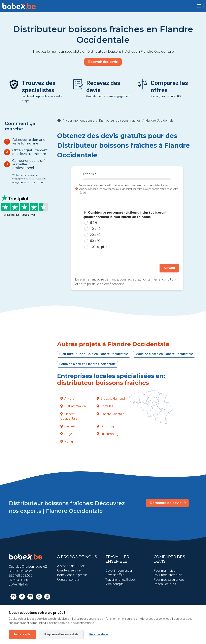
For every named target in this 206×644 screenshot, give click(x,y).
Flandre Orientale (110, 414)
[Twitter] (22, 596)
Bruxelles (105, 406)
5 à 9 (94, 223)
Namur (67, 442)
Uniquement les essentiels (61, 634)
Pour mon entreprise (80, 120)
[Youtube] (30, 596)
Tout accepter (23, 634)
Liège (66, 434)
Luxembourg (107, 434)
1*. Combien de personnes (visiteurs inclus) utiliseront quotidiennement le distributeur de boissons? (125, 215)
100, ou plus (99, 247)
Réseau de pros (165, 584)
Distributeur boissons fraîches (120, 120)
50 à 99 (95, 241)
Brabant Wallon (73, 406)
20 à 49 (95, 235)
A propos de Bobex (71, 566)
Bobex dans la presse (72, 575)
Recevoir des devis (103, 62)
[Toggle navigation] (199, 6)
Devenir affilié (115, 575)
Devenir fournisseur (119, 570)
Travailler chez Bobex (121, 579)
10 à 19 (95, 229)
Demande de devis (168, 503)
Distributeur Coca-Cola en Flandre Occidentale (94, 354)
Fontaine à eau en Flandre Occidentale (88, 364)
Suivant (169, 268)
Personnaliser (99, 634)
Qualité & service (69, 570)
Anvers (67, 398)
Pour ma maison (165, 570)
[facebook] (13, 596)
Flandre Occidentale (69, 416)
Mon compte (115, 584)
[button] (199, 6)
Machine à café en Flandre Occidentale (164, 354)
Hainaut (68, 426)
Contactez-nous (68, 579)
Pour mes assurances (169, 579)
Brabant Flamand (111, 398)
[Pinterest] (39, 596)
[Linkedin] (47, 596)
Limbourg (105, 426)
